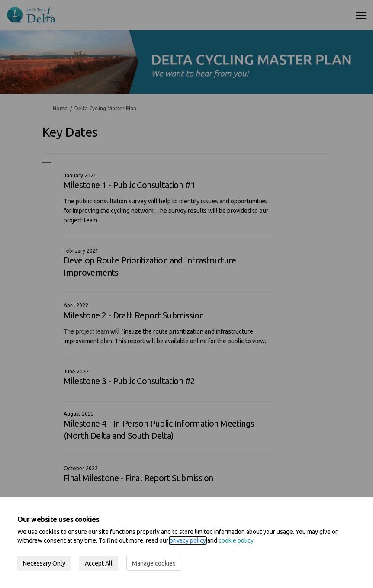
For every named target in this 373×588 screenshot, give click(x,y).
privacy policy (188, 540)
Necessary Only (44, 563)
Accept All (99, 563)
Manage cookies (154, 563)
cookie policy (236, 540)
